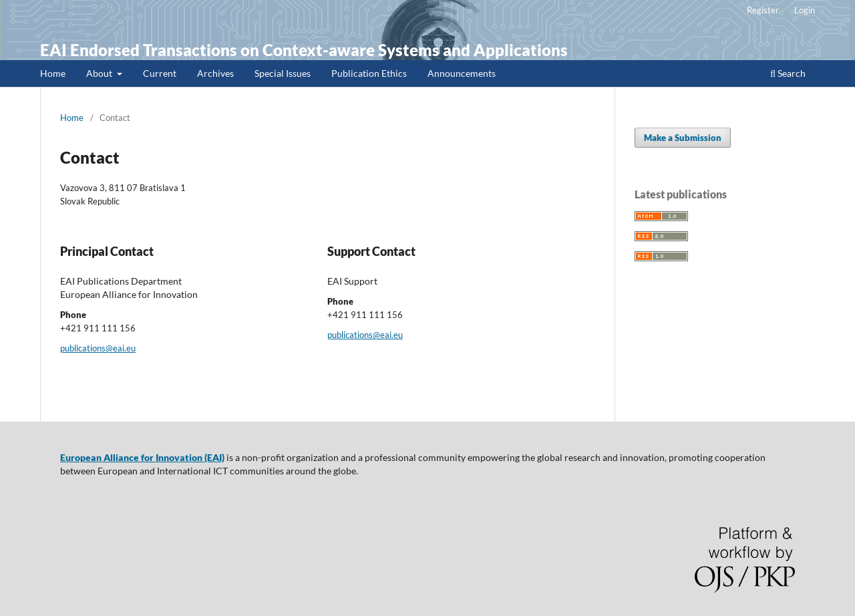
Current (160, 73)
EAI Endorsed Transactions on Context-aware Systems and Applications (304, 50)
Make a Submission (683, 138)
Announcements (462, 73)
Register (763, 10)
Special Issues (283, 73)
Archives (215, 73)
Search (788, 73)
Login (805, 10)
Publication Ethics (369, 73)
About (100, 73)
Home (53, 73)
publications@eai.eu (98, 348)
